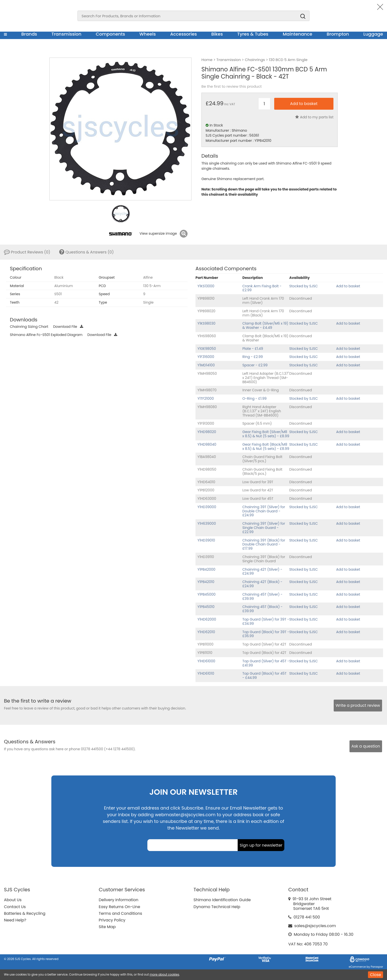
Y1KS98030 (206, 323)
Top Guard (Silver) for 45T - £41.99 (266, 663)
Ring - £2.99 (253, 357)
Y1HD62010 (206, 632)
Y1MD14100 (206, 365)
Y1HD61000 (206, 661)
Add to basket (348, 286)
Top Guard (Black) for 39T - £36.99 (266, 634)
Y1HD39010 (206, 540)
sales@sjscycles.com (315, 926)
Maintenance (297, 34)
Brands (29, 34)
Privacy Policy (112, 920)
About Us (13, 900)
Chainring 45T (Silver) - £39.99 (262, 596)
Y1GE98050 (207, 349)
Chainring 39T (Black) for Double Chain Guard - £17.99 (264, 544)
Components (110, 34)
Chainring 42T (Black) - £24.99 (262, 584)
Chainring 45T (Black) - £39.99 (262, 609)
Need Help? (15, 920)
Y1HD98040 (207, 444)
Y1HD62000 (207, 619)
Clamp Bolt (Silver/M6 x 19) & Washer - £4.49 (265, 325)
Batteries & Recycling (25, 913)
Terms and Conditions (120, 913)
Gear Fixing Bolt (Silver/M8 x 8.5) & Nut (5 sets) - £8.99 (266, 434)
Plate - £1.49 (253, 349)
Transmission (67, 34)
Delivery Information (118, 900)
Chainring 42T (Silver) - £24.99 (262, 572)
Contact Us (15, 907)
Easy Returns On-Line (119, 907)
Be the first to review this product (232, 86)
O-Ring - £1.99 (254, 398)
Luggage (373, 34)
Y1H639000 (207, 523)
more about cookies (164, 974)
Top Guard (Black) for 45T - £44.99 (264, 676)
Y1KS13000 (206, 286)
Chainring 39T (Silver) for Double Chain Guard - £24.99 (264, 511)
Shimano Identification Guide (222, 900)
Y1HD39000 (207, 507)
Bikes (217, 34)
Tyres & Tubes (253, 34)
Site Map (107, 927)
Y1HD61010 (206, 673)
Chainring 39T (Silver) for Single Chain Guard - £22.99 (264, 528)
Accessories (183, 34)
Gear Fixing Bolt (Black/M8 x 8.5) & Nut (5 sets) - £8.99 (266, 447)
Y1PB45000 (206, 594)
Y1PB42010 (206, 582)
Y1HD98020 (207, 432)
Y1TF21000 (206, 398)
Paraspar (377, 967)
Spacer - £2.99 (255, 365)
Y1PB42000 (206, 569)
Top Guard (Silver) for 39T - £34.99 (266, 621)
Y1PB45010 (206, 607)
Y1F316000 (206, 357)
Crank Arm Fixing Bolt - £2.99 (262, 288)
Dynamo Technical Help (217, 907)
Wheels (148, 34)
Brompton (338, 34)
